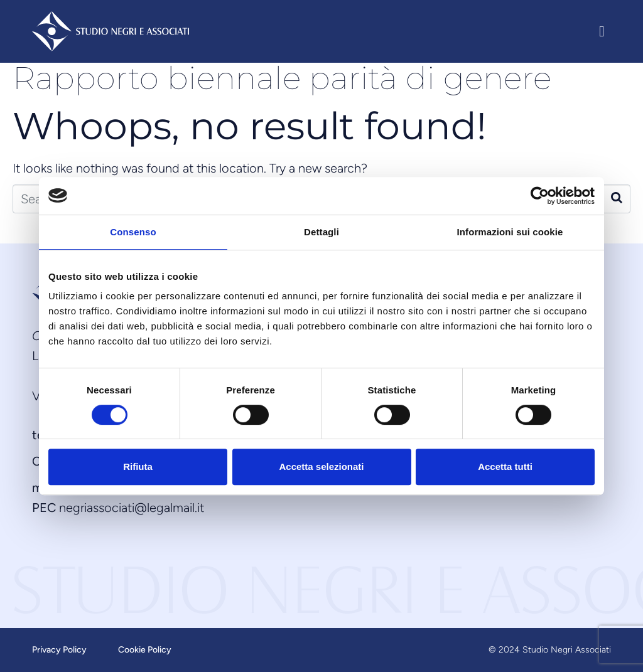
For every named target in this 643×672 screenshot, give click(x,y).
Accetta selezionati (321, 467)
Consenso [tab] (133, 232)
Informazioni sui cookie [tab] (510, 232)
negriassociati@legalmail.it (132, 508)
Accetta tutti (505, 467)
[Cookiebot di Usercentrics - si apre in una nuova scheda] (540, 196)
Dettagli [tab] (321, 232)
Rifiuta (138, 467)
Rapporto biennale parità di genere (282, 78)
